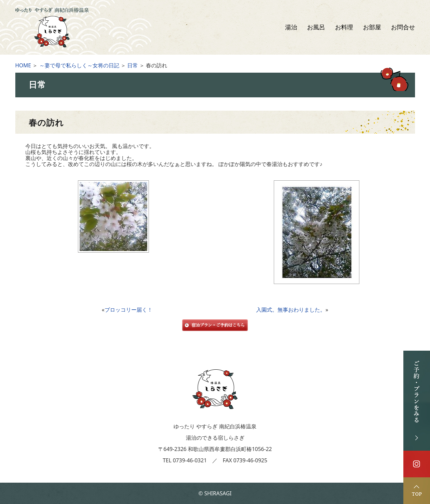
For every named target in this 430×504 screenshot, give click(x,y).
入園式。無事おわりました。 (291, 310)
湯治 (291, 27)
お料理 (344, 27)
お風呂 (316, 27)
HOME (23, 65)
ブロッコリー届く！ (129, 310)
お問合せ (403, 27)
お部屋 (372, 27)
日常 (133, 65)
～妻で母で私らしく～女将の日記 (79, 65)
